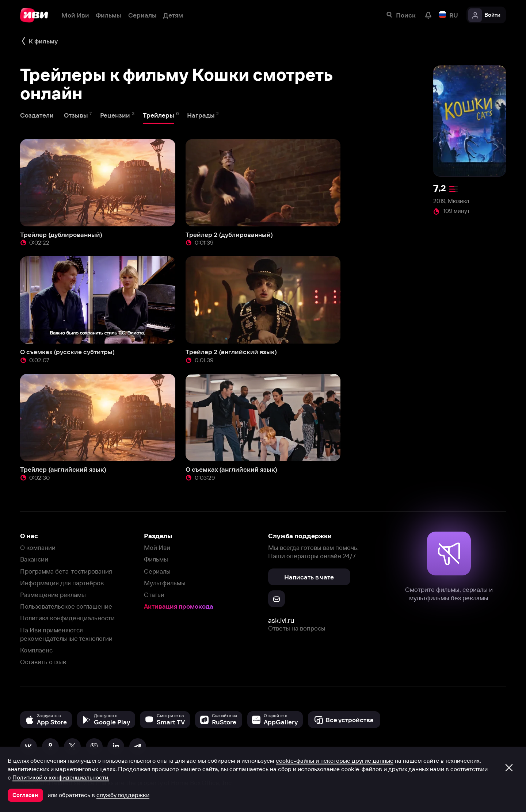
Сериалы (157, 571)
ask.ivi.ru (281, 621)
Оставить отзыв (43, 662)
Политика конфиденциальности (67, 618)
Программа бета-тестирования (66, 571)
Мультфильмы (165, 583)
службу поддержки (123, 795)
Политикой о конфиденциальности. (61, 777)
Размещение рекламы (53, 595)
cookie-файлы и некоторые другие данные (335, 761)
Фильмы (156, 559)
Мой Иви (157, 547)
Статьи (154, 595)
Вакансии (34, 559)
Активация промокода (179, 606)
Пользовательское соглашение (66, 606)
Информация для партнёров (62, 583)
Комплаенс (36, 650)
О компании (38, 547)
